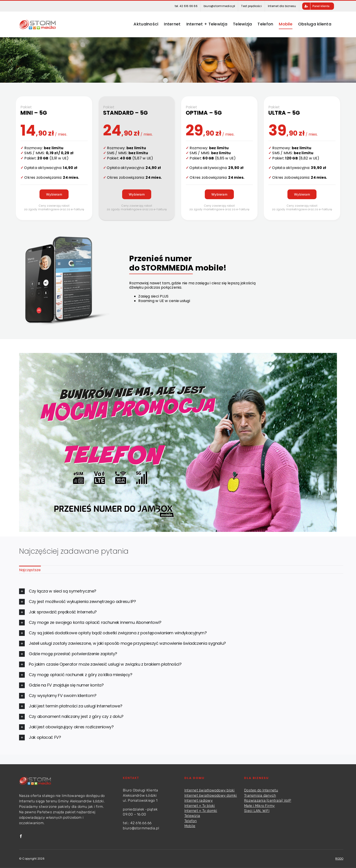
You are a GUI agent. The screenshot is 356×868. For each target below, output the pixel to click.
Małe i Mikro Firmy (259, 806)
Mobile (190, 826)
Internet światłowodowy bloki (210, 790)
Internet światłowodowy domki (211, 795)
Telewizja (192, 816)
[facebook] (21, 836)
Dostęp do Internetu (261, 790)
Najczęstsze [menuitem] (30, 570)
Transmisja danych (260, 795)
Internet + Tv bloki (200, 806)
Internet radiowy (199, 800)
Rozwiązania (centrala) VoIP (268, 800)
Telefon (191, 821)
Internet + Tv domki (201, 811)
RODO (339, 859)
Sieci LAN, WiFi (257, 811)
